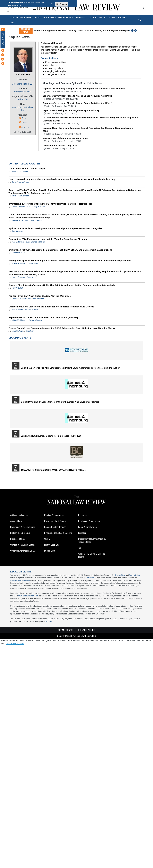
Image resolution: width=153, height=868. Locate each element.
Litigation (82, 533)
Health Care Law (52, 545)
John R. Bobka (17, 309)
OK (52, 4)
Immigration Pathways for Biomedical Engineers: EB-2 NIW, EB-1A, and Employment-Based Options (60, 250)
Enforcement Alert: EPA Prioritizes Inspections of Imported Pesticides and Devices (51, 307)
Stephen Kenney (36, 320)
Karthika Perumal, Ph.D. (21, 207)
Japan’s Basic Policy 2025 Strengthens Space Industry (71, 110)
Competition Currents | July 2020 (60, 146)
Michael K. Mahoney (20, 320)
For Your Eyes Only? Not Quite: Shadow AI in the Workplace (40, 296)
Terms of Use (120, 575)
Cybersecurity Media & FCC (23, 551)
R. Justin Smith (32, 263)
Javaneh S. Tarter (32, 309)
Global (47, 539)
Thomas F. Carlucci (19, 299)
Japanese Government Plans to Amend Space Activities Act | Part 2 (78, 96)
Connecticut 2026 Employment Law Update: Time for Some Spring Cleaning (48, 239)
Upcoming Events (20, 338)
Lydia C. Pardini (36, 220)
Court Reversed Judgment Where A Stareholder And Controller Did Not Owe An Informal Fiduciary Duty (62, 179)
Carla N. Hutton (33, 277)
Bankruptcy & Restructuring (23, 527)
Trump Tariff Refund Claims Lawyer (27, 168)
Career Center (97, 18)
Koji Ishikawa (23, 74)
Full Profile (23, 99)
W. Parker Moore (18, 263)
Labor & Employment (88, 527)
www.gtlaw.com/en (23, 92)
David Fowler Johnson (20, 182)
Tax (80, 548)
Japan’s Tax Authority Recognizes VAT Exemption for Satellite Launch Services (84, 89)
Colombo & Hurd (18, 253)
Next (136, 31)
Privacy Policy (135, 575)
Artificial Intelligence (19, 515)
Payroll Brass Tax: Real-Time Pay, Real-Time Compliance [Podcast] (43, 317)
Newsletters (66, 18)
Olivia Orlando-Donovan (35, 242)
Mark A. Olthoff (17, 288)
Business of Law (18, 539)
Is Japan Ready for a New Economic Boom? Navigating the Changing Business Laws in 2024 (88, 129)
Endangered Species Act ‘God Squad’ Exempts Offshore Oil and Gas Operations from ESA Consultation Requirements (70, 261)
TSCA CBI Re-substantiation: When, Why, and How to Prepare (53, 470)
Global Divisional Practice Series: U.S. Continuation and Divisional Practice (60, 402)
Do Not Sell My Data (15, 644)
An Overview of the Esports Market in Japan (66, 138)
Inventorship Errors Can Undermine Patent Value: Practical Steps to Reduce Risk (50, 204)
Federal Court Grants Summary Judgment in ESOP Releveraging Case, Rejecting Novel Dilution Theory (62, 328)
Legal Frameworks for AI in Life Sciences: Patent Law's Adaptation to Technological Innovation (71, 368)
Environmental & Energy (55, 521)
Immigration (50, 551)
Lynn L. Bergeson (18, 277)
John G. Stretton (18, 242)
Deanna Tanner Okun (20, 220)
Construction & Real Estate (23, 545)
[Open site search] (139, 19)
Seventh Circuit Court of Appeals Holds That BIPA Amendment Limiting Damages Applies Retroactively (62, 285)
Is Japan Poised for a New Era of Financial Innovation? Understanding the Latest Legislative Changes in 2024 (91, 119)
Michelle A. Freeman (36, 299)
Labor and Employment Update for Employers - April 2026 (51, 436)
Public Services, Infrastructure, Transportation (92, 540)
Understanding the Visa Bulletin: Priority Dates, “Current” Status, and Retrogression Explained (83, 30)
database (91, 578)
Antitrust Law (16, 521)
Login (143, 7)
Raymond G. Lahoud (20, 171)
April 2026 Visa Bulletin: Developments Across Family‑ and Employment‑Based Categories (55, 228)
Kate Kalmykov (17, 231)
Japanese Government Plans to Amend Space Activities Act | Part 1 (78, 103)
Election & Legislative (54, 515)
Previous (132, 31)
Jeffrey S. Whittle (39, 207)
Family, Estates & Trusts (55, 527)
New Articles (3, 40)
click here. (49, 621)
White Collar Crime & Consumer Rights (93, 555)
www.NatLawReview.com (20, 580)
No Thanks (62, 4)
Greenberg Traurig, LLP (23, 84)
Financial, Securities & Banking (58, 533)
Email (24, 118)
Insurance (83, 515)
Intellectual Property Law (89, 521)
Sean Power (30, 331)
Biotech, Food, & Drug (20, 533)
